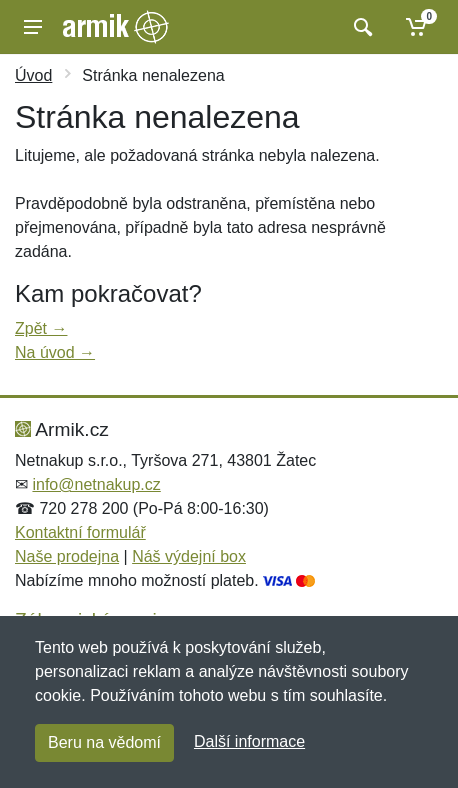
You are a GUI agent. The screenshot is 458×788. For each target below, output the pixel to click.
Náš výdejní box (189, 556)
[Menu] (33, 27)
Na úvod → (55, 352)
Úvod (33, 75)
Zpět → (41, 328)
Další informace (249, 741)
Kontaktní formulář (80, 532)
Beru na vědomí (104, 742)
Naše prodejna (67, 556)
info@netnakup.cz (96, 484)
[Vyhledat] (360, 27)
